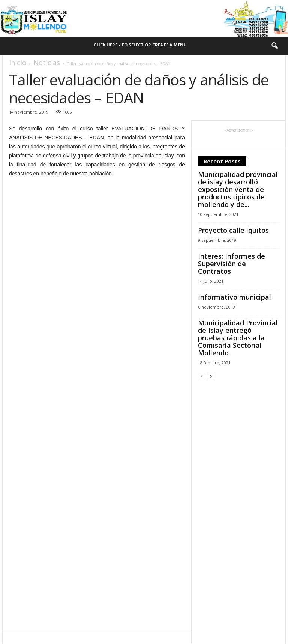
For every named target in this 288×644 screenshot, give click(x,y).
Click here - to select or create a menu (140, 45)
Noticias (47, 63)
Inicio (18, 63)
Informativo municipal (235, 297)
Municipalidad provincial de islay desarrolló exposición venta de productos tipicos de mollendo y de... (238, 189)
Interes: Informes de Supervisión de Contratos (232, 264)
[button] (274, 46)
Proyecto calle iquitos (233, 230)
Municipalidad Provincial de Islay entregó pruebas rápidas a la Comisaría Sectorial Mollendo (238, 338)
